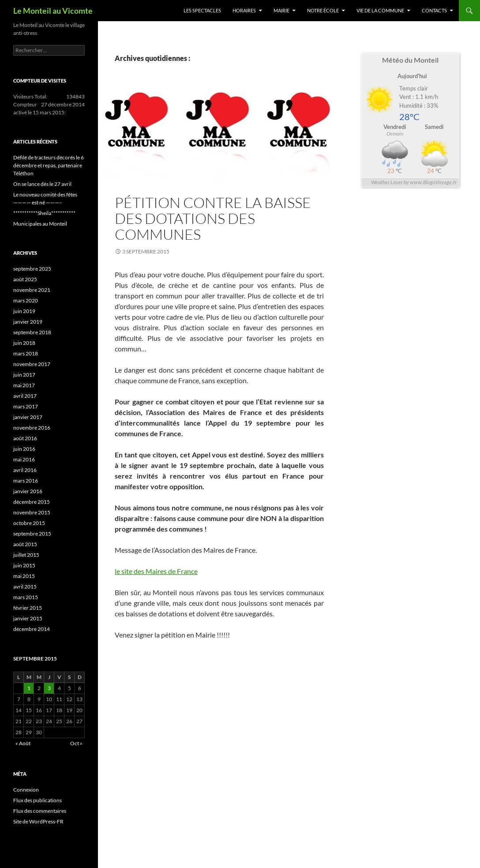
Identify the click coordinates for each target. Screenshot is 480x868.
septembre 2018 (32, 332)
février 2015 (28, 608)
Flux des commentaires (40, 811)
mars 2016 (26, 481)
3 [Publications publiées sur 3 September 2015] (49, 688)
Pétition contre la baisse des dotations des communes (213, 218)
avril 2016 (25, 470)
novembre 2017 (32, 364)
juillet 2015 (26, 555)
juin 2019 (24, 311)
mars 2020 (26, 300)
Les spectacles (202, 10)
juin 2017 (24, 375)
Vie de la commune (380, 10)
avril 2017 (25, 396)
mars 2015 (26, 597)
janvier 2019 (28, 322)
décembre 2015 (32, 502)
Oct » (76, 743)
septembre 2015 (32, 534)
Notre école (323, 10)
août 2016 (25, 438)
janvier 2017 (28, 417)
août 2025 (25, 279)
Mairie (281, 10)
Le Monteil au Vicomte (53, 11)
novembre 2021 (32, 290)
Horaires (244, 10)
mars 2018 (26, 353)
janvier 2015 (28, 618)
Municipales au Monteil (40, 224)
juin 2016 (24, 449)
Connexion (26, 790)
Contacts (434, 10)
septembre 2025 (32, 269)
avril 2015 (25, 587)
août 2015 (25, 544)
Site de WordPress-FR (38, 821)
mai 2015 (24, 576)
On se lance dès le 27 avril (42, 184)
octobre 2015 (29, 523)
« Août (23, 743)
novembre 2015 (32, 512)
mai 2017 (24, 385)
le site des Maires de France (156, 571)
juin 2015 (24, 565)
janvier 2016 (28, 491)
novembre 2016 (32, 428)
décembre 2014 (32, 629)
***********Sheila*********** (44, 213)
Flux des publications (37, 800)
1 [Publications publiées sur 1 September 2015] (29, 688)
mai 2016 (24, 459)
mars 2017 (26, 406)
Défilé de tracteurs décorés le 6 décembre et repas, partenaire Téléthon (49, 165)
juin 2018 (24, 343)
